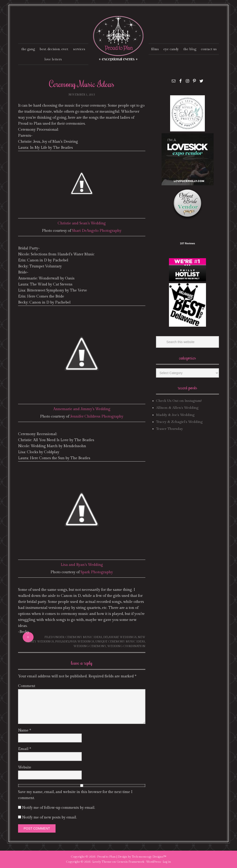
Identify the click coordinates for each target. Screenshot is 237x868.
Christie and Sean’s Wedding (82, 223)
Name (25, 730)
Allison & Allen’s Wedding (177, 408)
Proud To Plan (119, 39)
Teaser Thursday (169, 429)
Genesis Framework (130, 862)
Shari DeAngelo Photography (97, 231)
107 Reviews (187, 243)
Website (25, 767)
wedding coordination (126, 646)
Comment (27, 686)
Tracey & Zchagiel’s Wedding (179, 422)
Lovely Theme (102, 862)
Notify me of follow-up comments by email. (59, 808)
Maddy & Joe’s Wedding (175, 415)
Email (25, 749)
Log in (167, 862)
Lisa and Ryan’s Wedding (82, 565)
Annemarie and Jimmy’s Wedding (82, 409)
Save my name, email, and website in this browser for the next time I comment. (75, 795)
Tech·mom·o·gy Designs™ (149, 857)
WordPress (153, 862)
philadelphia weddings (75, 642)
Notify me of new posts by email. (49, 817)
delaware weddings (120, 637)
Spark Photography (97, 572)
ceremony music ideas (84, 637)
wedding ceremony (90, 646)
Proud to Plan (106, 857)
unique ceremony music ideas (120, 642)
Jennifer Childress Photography (97, 417)
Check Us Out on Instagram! (179, 401)
